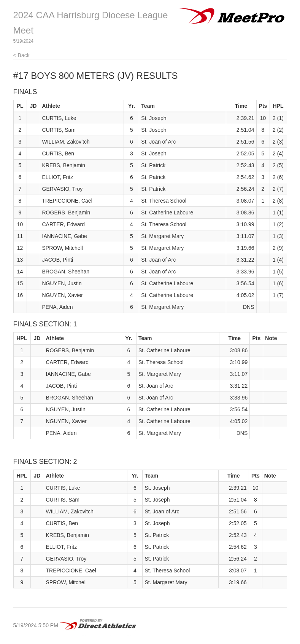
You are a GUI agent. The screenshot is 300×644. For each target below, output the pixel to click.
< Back (21, 55)
